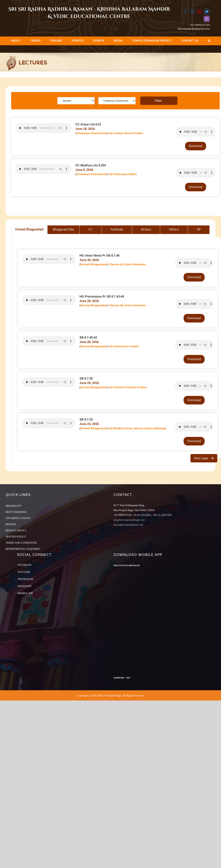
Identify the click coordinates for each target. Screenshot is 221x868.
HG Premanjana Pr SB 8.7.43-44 (102, 297)
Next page (202, 458)
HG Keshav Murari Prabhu (126, 133)
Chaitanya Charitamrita (92, 133)
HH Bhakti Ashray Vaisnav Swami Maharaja (137, 428)
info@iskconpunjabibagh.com (129, 520)
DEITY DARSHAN (16, 512)
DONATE (11, 524)
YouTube (24, 572)
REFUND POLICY (16, 537)
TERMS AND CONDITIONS (21, 543)
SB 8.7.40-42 (88, 337)
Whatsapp (25, 586)
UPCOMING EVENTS (18, 518)
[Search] (209, 41)
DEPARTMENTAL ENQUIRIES (23, 549)
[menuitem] (16, 41)
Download (196, 146)
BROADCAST (13, 506)
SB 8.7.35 (86, 378)
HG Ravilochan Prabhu (124, 346)
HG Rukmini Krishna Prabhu (128, 387)
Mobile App (25, 593)
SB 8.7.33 (86, 419)
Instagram (25, 579)
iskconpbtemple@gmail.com (194, 29)
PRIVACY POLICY (16, 531)
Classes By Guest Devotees (127, 264)
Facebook (25, 565)
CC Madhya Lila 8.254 (91, 165)
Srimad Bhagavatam (94, 264)
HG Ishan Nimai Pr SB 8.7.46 (100, 256)
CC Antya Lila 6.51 (88, 124)
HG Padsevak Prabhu (123, 174)
